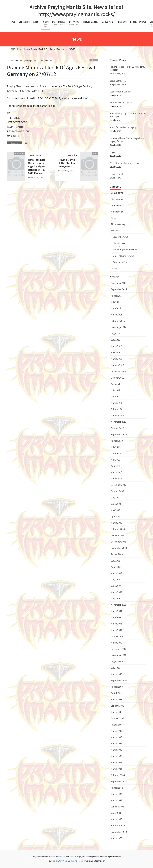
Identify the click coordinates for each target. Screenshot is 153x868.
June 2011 (116, 397)
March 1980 (116, 819)
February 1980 (118, 825)
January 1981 (117, 807)
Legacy (113, 152)
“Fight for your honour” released (126, 163)
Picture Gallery (118, 224)
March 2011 (116, 403)
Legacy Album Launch (120, 92)
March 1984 (116, 769)
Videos (114, 268)
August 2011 (117, 384)
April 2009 (116, 516)
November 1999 (118, 655)
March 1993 (116, 737)
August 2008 (117, 554)
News (94, 60)
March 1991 (116, 743)
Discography (117, 199)
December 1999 (118, 649)
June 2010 (116, 453)
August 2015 (117, 296)
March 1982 (116, 794)
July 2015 (115, 302)
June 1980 (116, 813)
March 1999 (116, 674)
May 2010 (115, 460)
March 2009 (116, 523)
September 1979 (119, 832)
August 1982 (117, 788)
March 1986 (116, 756)
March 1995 (116, 731)
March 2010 (116, 472)
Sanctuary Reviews (122, 262)
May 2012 (115, 352)
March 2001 (116, 630)
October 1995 (117, 718)
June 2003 (116, 617)
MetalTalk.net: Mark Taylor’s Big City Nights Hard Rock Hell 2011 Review (37, 166)
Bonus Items (117, 193)
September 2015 (119, 289)
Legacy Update (117, 174)
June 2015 (116, 308)
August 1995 (117, 725)
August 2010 (117, 441)
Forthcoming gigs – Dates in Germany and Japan (128, 115)
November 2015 (118, 283)
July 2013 (115, 340)
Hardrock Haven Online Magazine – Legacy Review (127, 140)
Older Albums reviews (123, 256)
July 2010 (115, 447)
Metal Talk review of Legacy (123, 127)
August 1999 (117, 661)
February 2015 (118, 321)
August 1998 (117, 687)
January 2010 (117, 479)
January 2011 (117, 415)
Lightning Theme (76, 861)
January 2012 (117, 365)
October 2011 (117, 378)
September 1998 (119, 680)
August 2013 (117, 333)
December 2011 (118, 371)
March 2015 (116, 315)
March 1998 (116, 699)
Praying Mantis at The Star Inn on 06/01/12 (67, 163)
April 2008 (116, 567)
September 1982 (119, 781)
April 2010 (116, 466)
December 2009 (118, 485)
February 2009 (118, 529)
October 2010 (117, 428)
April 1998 (116, 693)
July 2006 (115, 598)
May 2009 (115, 510)
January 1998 (117, 706)
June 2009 (116, 504)
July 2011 (115, 390)
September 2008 (119, 548)
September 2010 (119, 434)
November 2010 (118, 422)
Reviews (115, 230)
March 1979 (116, 838)
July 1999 (115, 668)
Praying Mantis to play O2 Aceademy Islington (127, 68)
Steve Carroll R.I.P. (119, 81)
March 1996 (116, 712)
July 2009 (115, 498)
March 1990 (116, 750)
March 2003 (116, 624)
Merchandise (117, 212)
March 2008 (116, 573)
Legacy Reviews (121, 237)
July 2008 (115, 561)
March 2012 (116, 359)
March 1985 (116, 762)
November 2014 (118, 327)
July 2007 (115, 580)
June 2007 (116, 586)
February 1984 (118, 775)
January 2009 (117, 535)
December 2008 (118, 542)
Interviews (116, 205)
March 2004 (116, 611)
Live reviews (119, 243)
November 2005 (118, 605)
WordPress (63, 861)
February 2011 (118, 409)
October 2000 (117, 636)
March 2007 (116, 592)
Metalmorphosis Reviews (125, 249)
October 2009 (117, 491)
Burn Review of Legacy (121, 103)
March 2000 (116, 643)
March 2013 (116, 346)
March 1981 (116, 800)
